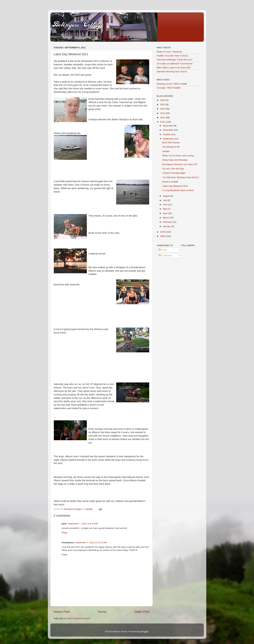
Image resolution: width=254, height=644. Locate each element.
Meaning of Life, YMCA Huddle (172, 84)
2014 (163, 109)
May (165, 209)
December (168, 126)
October (167, 134)
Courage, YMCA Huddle (169, 88)
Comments (165, 255)
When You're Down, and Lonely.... (179, 156)
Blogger (145, 632)
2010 (163, 232)
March (166, 218)
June (166, 205)
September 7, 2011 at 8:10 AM (83, 524)
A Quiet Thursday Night (174, 173)
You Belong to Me (171, 147)
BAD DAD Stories (171, 143)
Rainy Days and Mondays (175, 160)
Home (102, 612)
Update (166, 151)
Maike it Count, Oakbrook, (170, 52)
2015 (163, 104)
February (168, 222)
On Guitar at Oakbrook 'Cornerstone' (175, 64)
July (165, 200)
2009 (163, 236)
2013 (163, 113)
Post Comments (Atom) (79, 618)
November (168, 130)
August (167, 196)
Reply (65, 533)
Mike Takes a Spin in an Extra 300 (174, 68)
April (165, 213)
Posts (163, 250)
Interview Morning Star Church (172, 72)
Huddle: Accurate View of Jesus (172, 56)
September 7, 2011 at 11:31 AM (91, 543)
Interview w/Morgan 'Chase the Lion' (175, 60)
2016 (163, 100)
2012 (163, 118)
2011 (163, 122)
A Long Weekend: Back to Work (178, 190)
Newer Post (62, 612)
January (167, 226)
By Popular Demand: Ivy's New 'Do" (180, 164)
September (169, 139)
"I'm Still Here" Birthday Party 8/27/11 (181, 177)
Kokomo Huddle (170, 182)
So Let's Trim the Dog (173, 169)
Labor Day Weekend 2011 (175, 186)
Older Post (142, 612)
